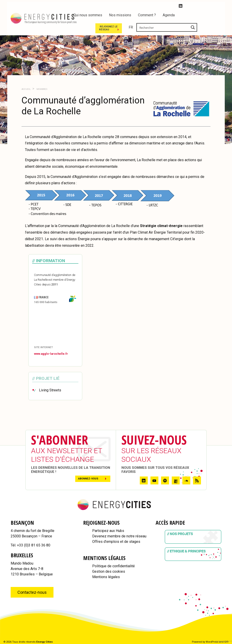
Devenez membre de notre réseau (119, 536)
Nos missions (120, 15)
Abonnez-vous (88, 479)
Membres (42, 89)
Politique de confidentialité (114, 566)
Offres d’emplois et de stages (116, 542)
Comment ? (147, 15)
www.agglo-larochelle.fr (51, 354)
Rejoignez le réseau (157, 28)
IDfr (226, 642)
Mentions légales (106, 577)
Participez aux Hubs (108, 531)
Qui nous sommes (88, 15)
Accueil (26, 89)
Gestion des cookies (109, 571)
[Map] (55, 325)
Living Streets (50, 390)
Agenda (169, 15)
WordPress (212, 642)
